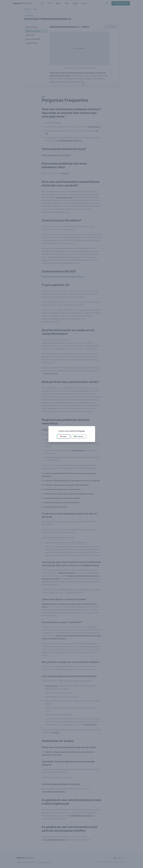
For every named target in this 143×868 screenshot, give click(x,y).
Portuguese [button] (79, 436)
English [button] (64, 436)
